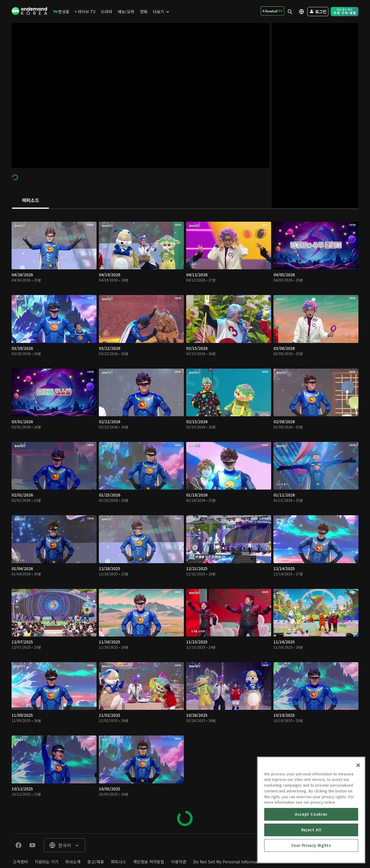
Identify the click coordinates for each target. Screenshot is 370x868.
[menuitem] (61, 12)
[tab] (30, 201)
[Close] (358, 804)
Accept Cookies (311, 853)
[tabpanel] (185, 521)
